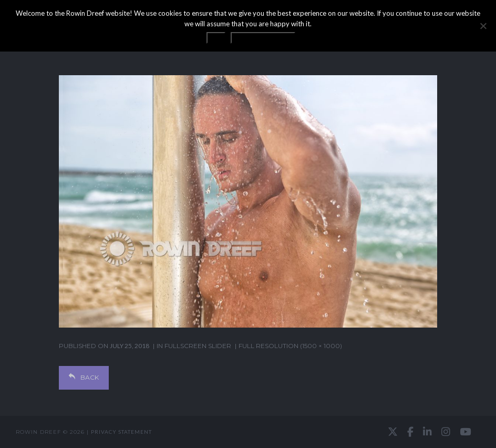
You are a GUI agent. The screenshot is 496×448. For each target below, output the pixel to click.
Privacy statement (121, 432)
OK (216, 38)
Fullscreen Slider (198, 346)
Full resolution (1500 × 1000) (290, 346)
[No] (483, 26)
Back (84, 377)
